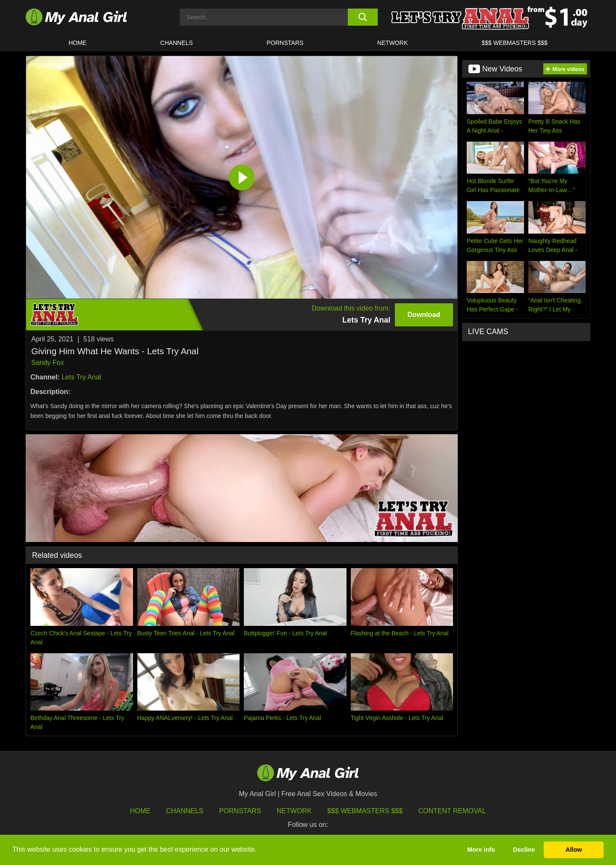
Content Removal (452, 811)
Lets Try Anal (81, 377)
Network (393, 43)
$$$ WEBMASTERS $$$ (515, 43)
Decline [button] (524, 850)
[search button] (363, 17)
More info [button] (481, 850)
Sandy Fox (47, 363)
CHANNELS (177, 43)
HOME (77, 43)
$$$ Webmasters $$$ (365, 811)
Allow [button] (574, 850)
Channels (185, 811)
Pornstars (285, 43)
